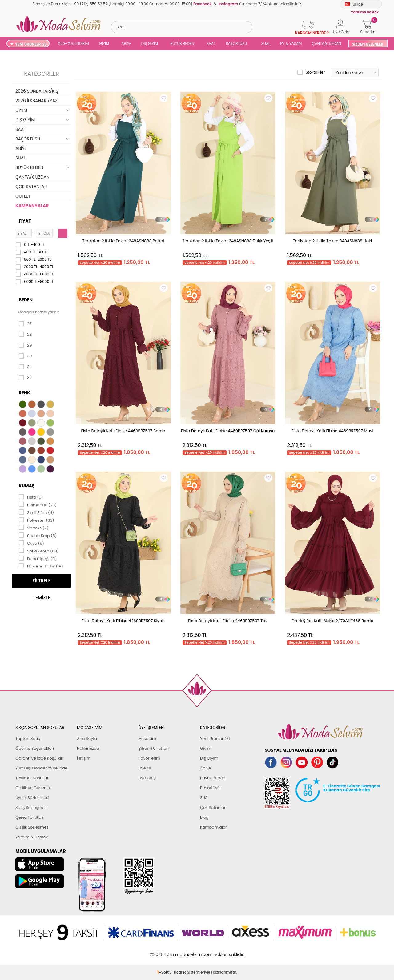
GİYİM (104, 44)
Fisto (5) (31, 497)
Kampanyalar (214, 827)
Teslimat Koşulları (32, 778)
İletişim (84, 758)
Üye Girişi (147, 778)
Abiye (205, 768)
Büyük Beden (213, 778)
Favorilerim (149, 758)
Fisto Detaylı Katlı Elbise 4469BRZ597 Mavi (332, 431)
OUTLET (23, 196)
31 (25, 367)
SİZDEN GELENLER (368, 44)
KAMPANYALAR (32, 206)
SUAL (265, 44)
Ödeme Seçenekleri (35, 748)
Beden (26, 300)
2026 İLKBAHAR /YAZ (36, 101)
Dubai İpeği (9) (38, 558)
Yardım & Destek (32, 837)
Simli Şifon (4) (36, 512)
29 (25, 345)
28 (25, 335)
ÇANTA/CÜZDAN (326, 44)
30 (25, 356)
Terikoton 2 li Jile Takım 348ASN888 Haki (333, 241)
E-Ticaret (178, 951)
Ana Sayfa (87, 739)
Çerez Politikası (30, 817)
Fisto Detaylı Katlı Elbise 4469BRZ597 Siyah (123, 621)
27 (25, 324)
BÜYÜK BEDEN (182, 44)
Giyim (206, 748)
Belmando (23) (38, 504)
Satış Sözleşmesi (31, 807)
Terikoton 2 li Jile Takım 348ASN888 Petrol (123, 241)
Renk (24, 393)
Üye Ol (145, 768)
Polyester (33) (36, 520)
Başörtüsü (210, 788)
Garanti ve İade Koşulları (39, 758)
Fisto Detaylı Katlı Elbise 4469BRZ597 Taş (228, 621)
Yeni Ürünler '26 (215, 739)
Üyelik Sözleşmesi (32, 798)
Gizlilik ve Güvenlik (33, 788)
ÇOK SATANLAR (31, 187)
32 (25, 378)
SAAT (211, 44)
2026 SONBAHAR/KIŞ (37, 91)
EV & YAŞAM (291, 44)
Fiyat (25, 221)
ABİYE (126, 44)
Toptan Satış (28, 739)
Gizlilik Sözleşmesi (32, 827)
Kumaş (27, 486)
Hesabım (147, 739)
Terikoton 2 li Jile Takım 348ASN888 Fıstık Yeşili (228, 241)
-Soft (163, 951)
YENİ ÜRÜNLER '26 (31, 44)
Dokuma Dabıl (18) (41, 566)
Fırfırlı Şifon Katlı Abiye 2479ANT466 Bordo (332, 621)
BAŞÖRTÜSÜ (236, 44)
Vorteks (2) (34, 528)
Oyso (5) (31, 543)
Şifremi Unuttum (154, 748)
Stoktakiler (311, 72)
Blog (204, 817)
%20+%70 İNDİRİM (73, 44)
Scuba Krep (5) (38, 535)
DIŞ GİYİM (150, 44)
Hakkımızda (88, 748)
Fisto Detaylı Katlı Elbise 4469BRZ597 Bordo (123, 431)
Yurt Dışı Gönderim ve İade (41, 768)
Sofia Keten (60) (39, 551)
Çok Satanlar (213, 807)
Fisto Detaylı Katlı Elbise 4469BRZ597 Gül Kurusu (228, 431)
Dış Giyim (209, 758)
